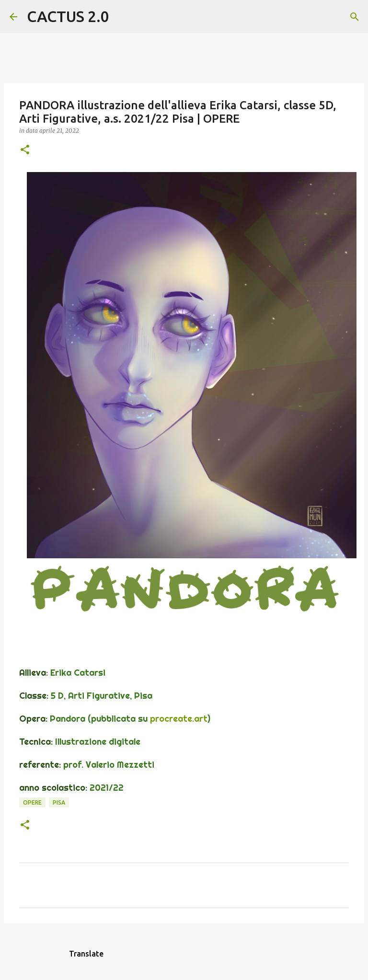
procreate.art (179, 719)
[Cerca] (123, 17)
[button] (25, 150)
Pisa (59, 802)
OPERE (32, 802)
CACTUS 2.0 (68, 16)
